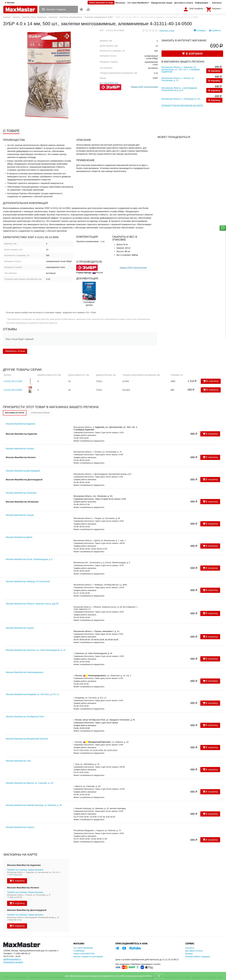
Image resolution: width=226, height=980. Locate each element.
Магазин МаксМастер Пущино (20, 628)
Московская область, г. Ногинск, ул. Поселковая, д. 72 (178, 79)
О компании (79, 951)
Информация (202, 3)
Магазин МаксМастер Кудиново (21, 424)
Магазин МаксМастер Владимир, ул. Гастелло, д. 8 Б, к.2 (32, 694)
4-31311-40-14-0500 (13, 390)
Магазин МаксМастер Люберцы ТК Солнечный (28, 581)
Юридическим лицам (162, 3)
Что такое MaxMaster (83, 948)
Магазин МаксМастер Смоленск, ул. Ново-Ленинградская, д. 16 (36, 650)
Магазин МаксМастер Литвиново (21, 493)
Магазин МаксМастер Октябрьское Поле (25, 717)
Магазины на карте (15, 413)
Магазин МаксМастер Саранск (20, 827)
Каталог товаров (57, 9)
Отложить (200, 30)
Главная (7, 17)
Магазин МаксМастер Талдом (20, 515)
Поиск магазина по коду (101, 3)
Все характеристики (109, 83)
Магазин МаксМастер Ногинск (20, 449)
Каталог (17, 17)
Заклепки (53, 17)
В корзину (214, 71)
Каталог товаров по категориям (88, 957)
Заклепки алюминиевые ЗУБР (99, 17)
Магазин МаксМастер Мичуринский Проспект (27, 739)
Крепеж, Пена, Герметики (34, 17)
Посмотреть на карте (13, 962)
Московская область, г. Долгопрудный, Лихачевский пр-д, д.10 (179, 89)
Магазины (120, 3)
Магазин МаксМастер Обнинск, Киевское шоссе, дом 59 (32, 604)
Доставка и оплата (184, 3)
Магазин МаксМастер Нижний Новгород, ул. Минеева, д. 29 (34, 805)
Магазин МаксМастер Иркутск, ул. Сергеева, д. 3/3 (30, 783)
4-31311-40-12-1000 (13, 381)
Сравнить (215, 30)
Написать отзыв (167, 31)
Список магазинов (40, 413)
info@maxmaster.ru (12, 959)
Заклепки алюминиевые (71, 17)
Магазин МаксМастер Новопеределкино (25, 672)
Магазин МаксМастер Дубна (19, 537)
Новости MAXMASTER (84, 954)
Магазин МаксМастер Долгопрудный (23, 471)
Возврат (189, 954)
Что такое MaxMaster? (138, 3)
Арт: (102, 30)
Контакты (217, 3)
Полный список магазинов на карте (182, 106)
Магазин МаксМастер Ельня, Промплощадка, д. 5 (29, 559)
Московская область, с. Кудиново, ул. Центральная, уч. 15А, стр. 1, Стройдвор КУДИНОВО (181, 69)
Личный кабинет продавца (198, 957)
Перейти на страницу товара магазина (25, 870)
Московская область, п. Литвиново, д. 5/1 (181, 99)
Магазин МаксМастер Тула (18, 761)
